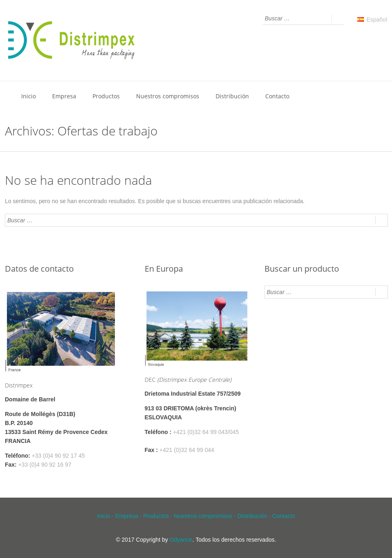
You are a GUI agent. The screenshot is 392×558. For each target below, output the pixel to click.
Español (372, 20)
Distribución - (255, 516)
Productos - (158, 516)
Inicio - (106, 516)
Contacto (277, 96)
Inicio (29, 96)
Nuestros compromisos (168, 96)
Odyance (181, 540)
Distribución (232, 96)
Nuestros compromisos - (206, 516)
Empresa (64, 96)
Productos (106, 96)
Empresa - (129, 516)
